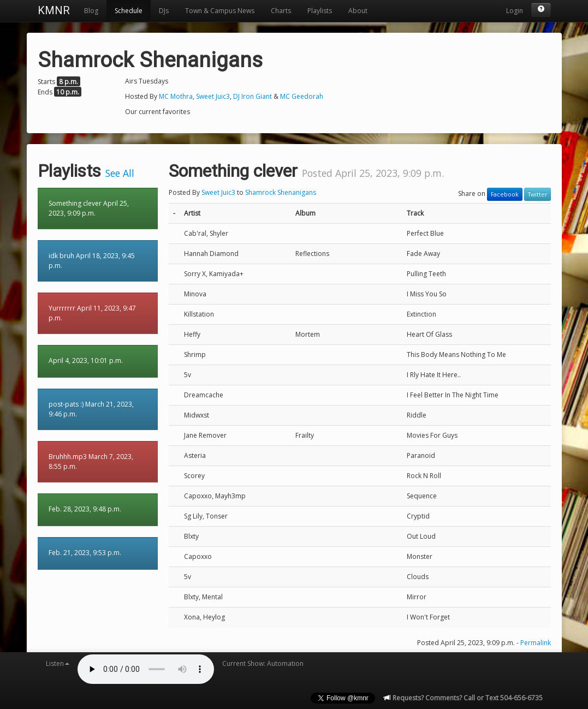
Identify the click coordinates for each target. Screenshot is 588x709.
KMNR (54, 10)
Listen (58, 663)
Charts (281, 11)
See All (120, 173)
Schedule (129, 11)
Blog (91, 11)
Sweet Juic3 (213, 96)
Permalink (536, 643)
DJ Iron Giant (253, 96)
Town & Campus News (220, 11)
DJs (164, 11)
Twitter (537, 194)
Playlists (320, 11)
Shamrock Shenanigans (281, 192)
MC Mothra (176, 96)
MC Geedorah (302, 96)
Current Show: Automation (263, 663)
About (358, 11)
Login (515, 11)
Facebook (505, 194)
